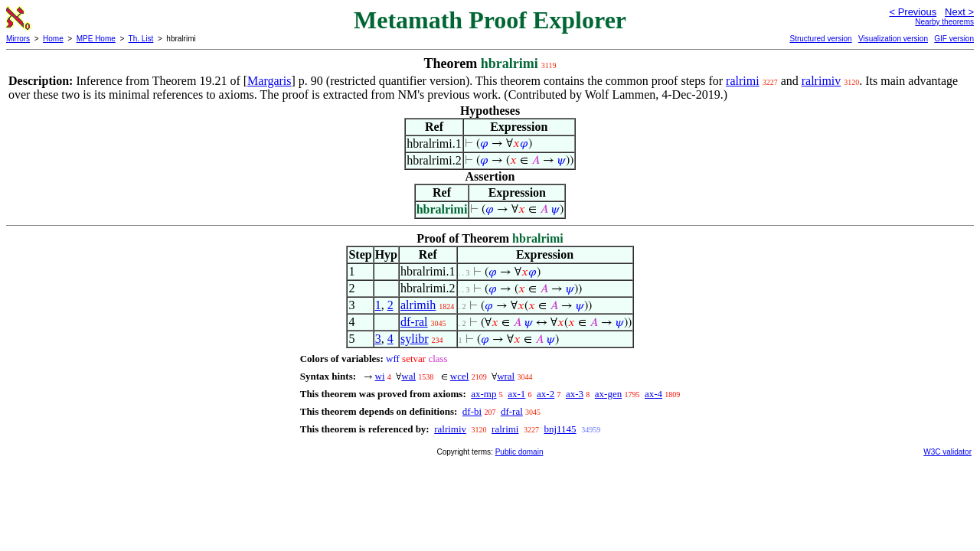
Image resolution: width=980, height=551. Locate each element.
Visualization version (893, 39)
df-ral (414, 322)
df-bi (472, 411)
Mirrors (18, 39)
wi (380, 376)
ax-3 (575, 394)
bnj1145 (560, 429)
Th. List (141, 39)
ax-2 (546, 394)
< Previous (913, 12)
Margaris (269, 81)
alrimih (418, 305)
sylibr (414, 339)
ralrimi (743, 81)
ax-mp (483, 394)
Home (53, 39)
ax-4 (653, 394)
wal (408, 376)
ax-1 (516, 394)
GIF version (954, 39)
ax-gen (608, 394)
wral (506, 376)
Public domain (519, 452)
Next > (959, 12)
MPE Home (96, 39)
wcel (460, 376)
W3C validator (947, 452)
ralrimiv (822, 81)
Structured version (820, 39)
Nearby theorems (944, 22)
